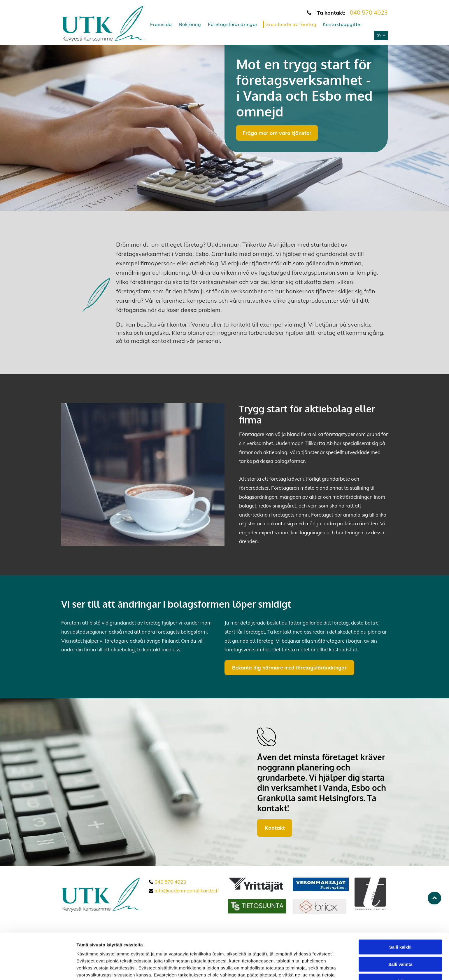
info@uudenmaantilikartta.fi (187, 891)
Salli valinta (400, 925)
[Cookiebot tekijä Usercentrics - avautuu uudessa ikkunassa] (38, 969)
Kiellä (400, 942)
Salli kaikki (400, 908)
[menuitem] (163, 24)
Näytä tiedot (312, 968)
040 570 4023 (369, 12)
